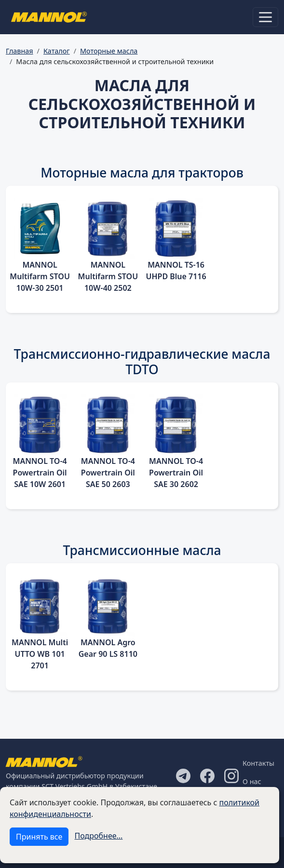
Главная (20, 51)
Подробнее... (99, 836)
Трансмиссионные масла (142, 550)
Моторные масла (109, 51)
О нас (252, 781)
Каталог (57, 51)
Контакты (258, 763)
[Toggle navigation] (265, 17)
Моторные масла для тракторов (142, 173)
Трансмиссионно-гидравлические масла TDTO (142, 362)
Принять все (39, 837)
